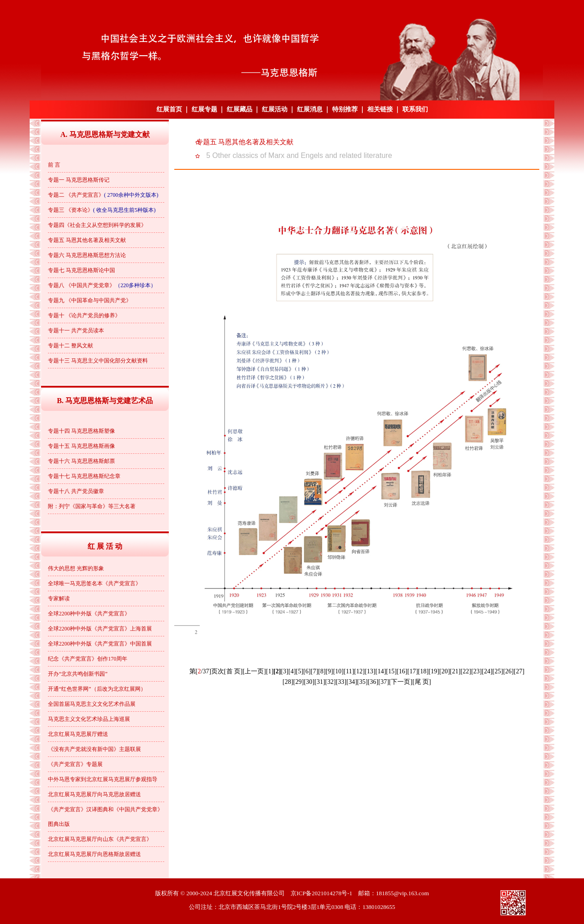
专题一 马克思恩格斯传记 (79, 180)
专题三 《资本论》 (70, 210)
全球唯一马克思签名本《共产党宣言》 (94, 583)
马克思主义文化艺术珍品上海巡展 (89, 719)
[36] (373, 682)
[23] (477, 671)
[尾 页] (422, 682)
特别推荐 (345, 109)
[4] (292, 671)
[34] (352, 682)
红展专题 (204, 109)
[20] (445, 671)
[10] (338, 671)
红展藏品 (240, 109)
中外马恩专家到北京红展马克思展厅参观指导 (103, 779)
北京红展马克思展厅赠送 (78, 734)
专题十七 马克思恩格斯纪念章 (84, 476)
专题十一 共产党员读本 (76, 331)
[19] (434, 671)
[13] (370, 671)
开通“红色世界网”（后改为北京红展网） (97, 689)
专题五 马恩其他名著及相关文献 (87, 240)
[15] (391, 671)
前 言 (54, 165)
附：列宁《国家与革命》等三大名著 (92, 506)
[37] (383, 682)
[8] (322, 671)
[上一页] (254, 671)
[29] (299, 682)
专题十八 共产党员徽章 (76, 491)
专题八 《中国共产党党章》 (81, 285)
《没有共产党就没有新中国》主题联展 (94, 749)
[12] (359, 671)
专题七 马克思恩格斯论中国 (81, 270)
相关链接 (380, 109)
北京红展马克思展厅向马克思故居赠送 (94, 794)
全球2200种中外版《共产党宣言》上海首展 (100, 629)
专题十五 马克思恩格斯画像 (81, 446)
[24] (487, 671)
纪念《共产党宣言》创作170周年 (88, 659)
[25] (498, 671)
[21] (455, 671)
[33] (341, 682)
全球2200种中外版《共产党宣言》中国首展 (100, 644)
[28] (288, 682)
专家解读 (59, 598)
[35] (362, 682)
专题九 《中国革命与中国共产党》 (90, 300)
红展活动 (275, 109)
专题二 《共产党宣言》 (76, 195)
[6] (307, 671)
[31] (320, 682)
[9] (329, 671)
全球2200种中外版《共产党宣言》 (89, 614)
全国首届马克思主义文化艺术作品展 (92, 704)
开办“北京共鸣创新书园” (78, 674)
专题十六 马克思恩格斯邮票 (81, 461)
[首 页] (233, 671)
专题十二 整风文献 (70, 346)
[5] (299, 671)
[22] (466, 671)
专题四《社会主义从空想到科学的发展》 (97, 225)
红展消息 (310, 109)
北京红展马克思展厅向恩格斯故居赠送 (94, 854)
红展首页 (169, 109)
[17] (413, 671)
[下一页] (401, 682)
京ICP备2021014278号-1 (321, 893)
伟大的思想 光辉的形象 (76, 568)
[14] (381, 671)
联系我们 (415, 109)
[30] (309, 682)
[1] (270, 671)
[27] (519, 671)
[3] (285, 671)
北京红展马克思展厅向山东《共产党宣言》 (100, 839)
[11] (349, 671)
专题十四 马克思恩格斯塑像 (81, 431)
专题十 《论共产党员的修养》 (84, 315)
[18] (423, 671)
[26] (508, 671)
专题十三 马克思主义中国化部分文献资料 (98, 361)
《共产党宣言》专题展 (75, 764)
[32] (331, 682)
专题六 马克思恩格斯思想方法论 (87, 255)
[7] (314, 671)
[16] (402, 671)
